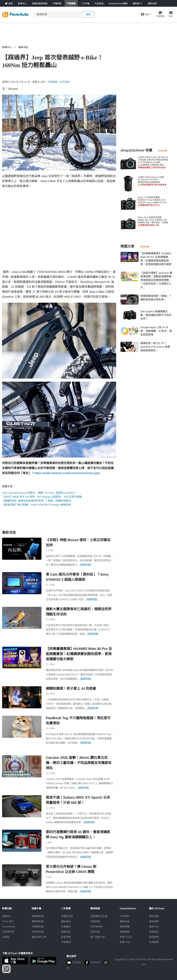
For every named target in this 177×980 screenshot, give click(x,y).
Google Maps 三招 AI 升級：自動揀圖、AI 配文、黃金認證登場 (156, 331)
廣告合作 (154, 927)
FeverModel (9, 927)
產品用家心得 (39, 937)
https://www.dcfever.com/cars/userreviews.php (67, 473)
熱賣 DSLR (126, 937)
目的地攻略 (96, 927)
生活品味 (65, 82)
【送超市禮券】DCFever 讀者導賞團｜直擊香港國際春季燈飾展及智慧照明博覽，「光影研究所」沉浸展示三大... (156, 280)
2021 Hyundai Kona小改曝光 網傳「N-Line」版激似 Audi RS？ (39, 493)
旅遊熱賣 (95, 921)
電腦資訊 (66, 932)
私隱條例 (154, 942)
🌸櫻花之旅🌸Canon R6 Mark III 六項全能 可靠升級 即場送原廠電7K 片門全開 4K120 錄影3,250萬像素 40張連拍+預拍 (153, 162)
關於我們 (154, 916)
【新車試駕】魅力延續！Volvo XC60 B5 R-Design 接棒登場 (36, 505)
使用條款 (154, 937)
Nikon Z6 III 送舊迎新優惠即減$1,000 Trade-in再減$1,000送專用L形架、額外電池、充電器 (153, 221)
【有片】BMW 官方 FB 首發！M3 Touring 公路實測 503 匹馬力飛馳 (42, 497)
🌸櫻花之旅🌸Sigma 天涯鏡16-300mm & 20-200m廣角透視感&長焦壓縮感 (152, 181)
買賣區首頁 (67, 916)
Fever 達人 (8, 921)
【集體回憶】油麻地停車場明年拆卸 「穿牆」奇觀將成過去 (36, 501)
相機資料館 (38, 916)
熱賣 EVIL (125, 942)
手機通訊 (66, 927)
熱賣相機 (125, 927)
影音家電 (66, 937)
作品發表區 (8, 932)
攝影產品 (66, 921)
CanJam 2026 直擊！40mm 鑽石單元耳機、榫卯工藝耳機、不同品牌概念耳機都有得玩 (79, 763)
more (163, 151)
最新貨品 (125, 921)
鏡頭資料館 (38, 921)
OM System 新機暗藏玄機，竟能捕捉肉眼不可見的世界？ (156, 315)
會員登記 (154, 932)
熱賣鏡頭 (125, 932)
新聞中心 (7, 47)
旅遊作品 (95, 932)
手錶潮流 (66, 942)
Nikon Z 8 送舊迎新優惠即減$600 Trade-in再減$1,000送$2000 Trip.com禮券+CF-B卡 (152, 201)
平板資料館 (38, 932)
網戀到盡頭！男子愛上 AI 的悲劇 (71, 688)
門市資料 (125, 916)
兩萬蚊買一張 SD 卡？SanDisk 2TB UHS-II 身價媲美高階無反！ (155, 347)
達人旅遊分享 (98, 937)
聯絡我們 (154, 921)
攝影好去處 (99, 916)
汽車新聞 (52, 82)
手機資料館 (38, 927)
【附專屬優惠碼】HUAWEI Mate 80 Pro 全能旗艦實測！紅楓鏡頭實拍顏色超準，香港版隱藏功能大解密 (79, 654)
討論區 (6, 937)
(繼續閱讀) (85, 565)
